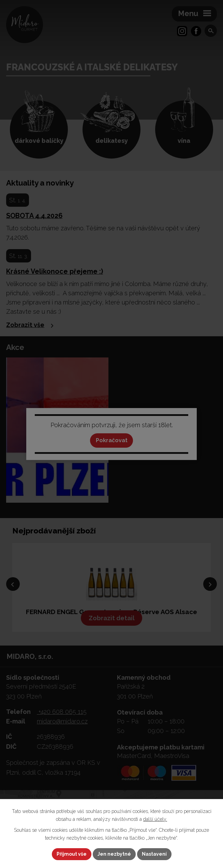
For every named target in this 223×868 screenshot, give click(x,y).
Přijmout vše (72, 854)
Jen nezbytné (114, 854)
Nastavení (154, 854)
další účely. (155, 819)
